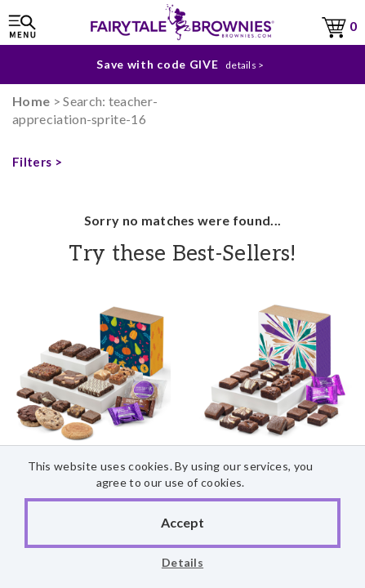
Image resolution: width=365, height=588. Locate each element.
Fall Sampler (91, 400)
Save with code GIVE (157, 60)
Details (182, 562)
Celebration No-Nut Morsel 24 (274, 400)
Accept (182, 522)
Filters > (37, 162)
